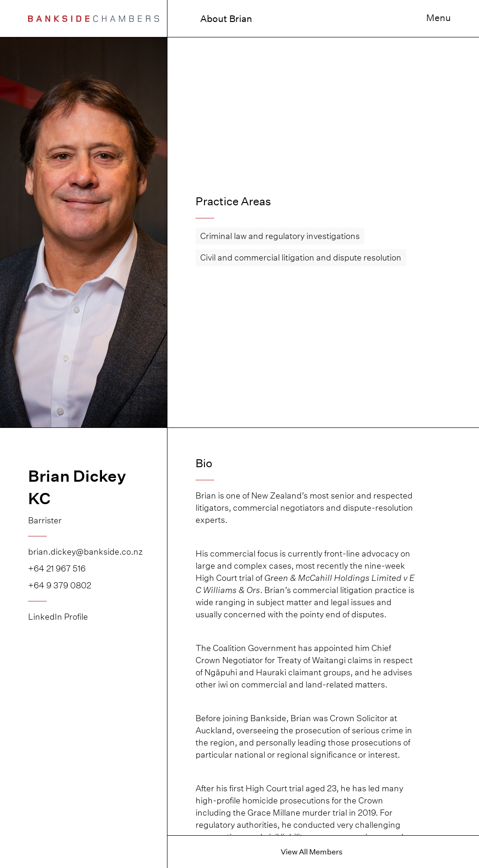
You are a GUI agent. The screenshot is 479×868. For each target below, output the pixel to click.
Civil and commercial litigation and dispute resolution (301, 257)
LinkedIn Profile (58, 617)
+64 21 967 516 (57, 568)
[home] (94, 18)
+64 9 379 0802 (60, 585)
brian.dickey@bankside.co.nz (83, 552)
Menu (439, 18)
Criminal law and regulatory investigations (280, 236)
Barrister (45, 520)
